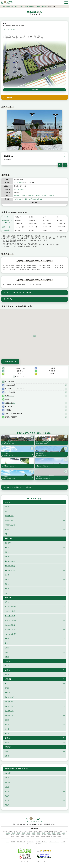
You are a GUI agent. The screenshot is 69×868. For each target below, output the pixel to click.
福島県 (35, 831)
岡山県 (43, 835)
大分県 (42, 836)
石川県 (24, 833)
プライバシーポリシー (54, 842)
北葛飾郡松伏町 (10, 570)
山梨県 (33, 833)
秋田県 (26, 831)
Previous (60, 165)
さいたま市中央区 (11, 620)
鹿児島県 (53, 836)
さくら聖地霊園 (10, 392)
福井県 (29, 833)
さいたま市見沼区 (11, 634)
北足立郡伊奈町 (10, 561)
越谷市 (7, 593)
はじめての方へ (30, 842)
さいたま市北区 (10, 611)
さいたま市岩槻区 (11, 607)
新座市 (7, 675)
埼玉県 (39, 6)
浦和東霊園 (9, 406)
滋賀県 (63, 833)
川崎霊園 (8, 410)
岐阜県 (43, 833)
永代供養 (51, 196)
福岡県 (23, 836)
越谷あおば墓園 (10, 385)
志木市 (7, 648)
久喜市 (7, 580)
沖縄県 (58, 836)
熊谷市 (7, 584)
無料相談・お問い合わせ (41, 842)
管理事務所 (17, 196)
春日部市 (8, 543)
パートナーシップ (39, 844)
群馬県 (7, 805)
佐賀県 (28, 836)
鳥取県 (33, 835)
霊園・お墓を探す (30, 6)
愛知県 (53, 833)
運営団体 (13, 842)
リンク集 (63, 842)
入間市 (7, 530)
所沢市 (7, 666)
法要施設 (32, 196)
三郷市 (7, 743)
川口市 (7, 552)
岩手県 (16, 831)
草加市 (7, 657)
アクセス (8, 29)
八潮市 (7, 751)
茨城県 (7, 796)
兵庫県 (18, 835)
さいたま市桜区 (10, 616)
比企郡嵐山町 (9, 715)
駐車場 (38, 196)
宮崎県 (47, 836)
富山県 (19, 833)
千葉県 (7, 787)
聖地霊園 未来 (10, 382)
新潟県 (14, 833)
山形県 (30, 831)
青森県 (11, 831)
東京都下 (8, 778)
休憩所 (25, 196)
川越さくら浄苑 (10, 403)
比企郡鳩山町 (9, 711)
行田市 (7, 575)
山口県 (53, 835)
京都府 (8, 835)
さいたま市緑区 (10, 629)
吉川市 (7, 756)
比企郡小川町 (9, 697)
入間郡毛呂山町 (10, 525)
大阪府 (13, 835)
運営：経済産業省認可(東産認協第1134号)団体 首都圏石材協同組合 (35, 824)
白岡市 (7, 652)
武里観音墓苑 (9, 396)
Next (65, 165)
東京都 (65, 831)
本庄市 (7, 734)
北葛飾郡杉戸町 (10, 566)
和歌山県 (28, 835)
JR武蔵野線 (18, 199)
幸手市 (7, 602)
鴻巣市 (7, 589)
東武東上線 (33, 199)
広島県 (48, 835)
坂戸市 (7, 639)
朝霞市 (44, 6)
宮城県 (21, 831)
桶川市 (7, 534)
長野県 (38, 833)
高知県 (18, 836)
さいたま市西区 (10, 625)
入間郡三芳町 (9, 520)
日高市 (7, 720)
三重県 (58, 833)
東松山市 (8, 693)
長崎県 (32, 836)
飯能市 (7, 688)
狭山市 (7, 643)
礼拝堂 (45, 196)
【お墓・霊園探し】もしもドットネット (12, 6)
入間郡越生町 (9, 516)
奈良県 (23, 835)
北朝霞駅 (25, 199)
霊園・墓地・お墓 (21, 842)
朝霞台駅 (40, 199)
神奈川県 (8, 782)
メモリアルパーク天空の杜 (14, 413)
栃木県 (7, 801)
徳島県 (58, 835)
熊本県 (37, 836)
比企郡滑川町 (9, 706)
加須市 (7, 548)
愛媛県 (13, 836)
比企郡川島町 (9, 702)
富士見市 (8, 729)
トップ (7, 842)
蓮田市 (7, 683)
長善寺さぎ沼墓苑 (11, 417)
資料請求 (44, 240)
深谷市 (7, 725)
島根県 (38, 835)
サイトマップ (30, 844)
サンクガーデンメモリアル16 (15, 389)
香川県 (63, 835)
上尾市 (7, 507)
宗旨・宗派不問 (19, 189)
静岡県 (48, 833)
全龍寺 (7, 399)
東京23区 (8, 773)
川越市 (7, 557)
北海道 (6, 831)
